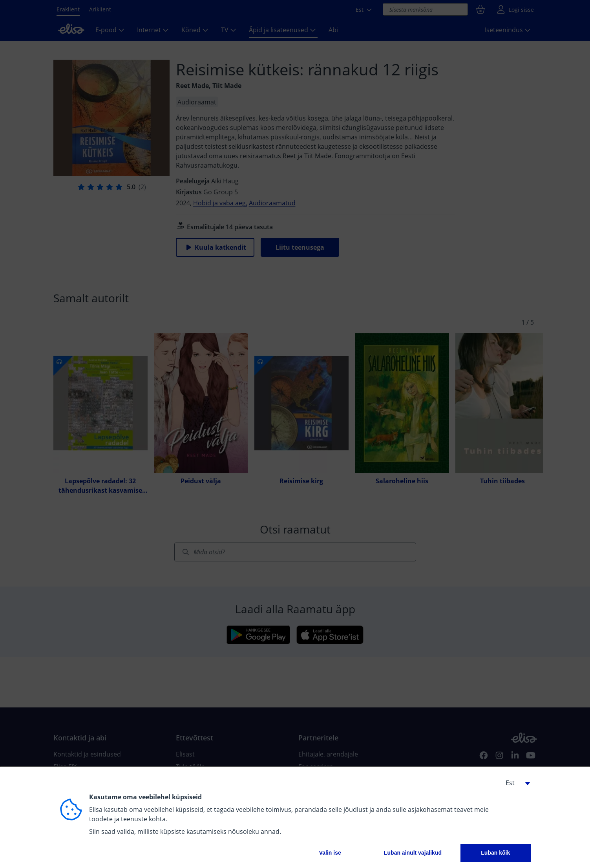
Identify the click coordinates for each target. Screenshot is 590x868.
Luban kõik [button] (495, 853)
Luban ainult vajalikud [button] (413, 853)
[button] (515, 783)
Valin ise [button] (330, 853)
